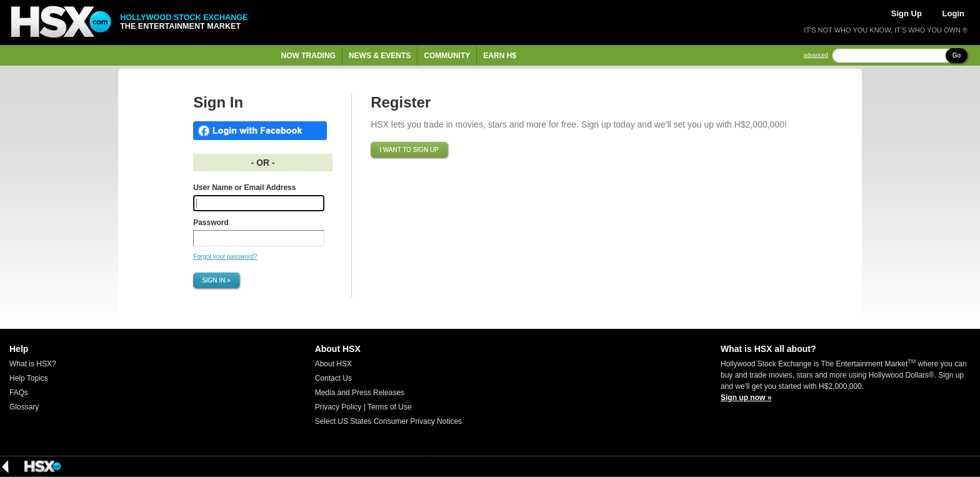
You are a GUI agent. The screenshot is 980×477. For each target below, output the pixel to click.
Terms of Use (390, 407)
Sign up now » (746, 398)
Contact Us (333, 378)
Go (957, 55)
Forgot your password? (225, 257)
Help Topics (29, 378)
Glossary (24, 407)
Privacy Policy (338, 407)
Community (447, 56)
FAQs (19, 393)
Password (211, 223)
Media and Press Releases (360, 393)
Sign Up (907, 13)
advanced (816, 55)
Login (953, 13)
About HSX (333, 364)
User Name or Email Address (244, 188)
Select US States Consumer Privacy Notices (388, 421)
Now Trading (308, 56)
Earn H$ (500, 56)
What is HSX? (33, 364)
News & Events (380, 56)
